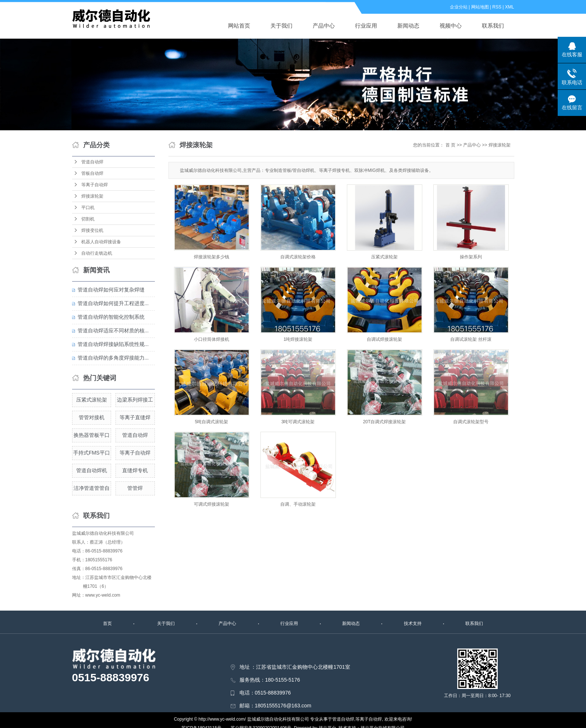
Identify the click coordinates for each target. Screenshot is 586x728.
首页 (107, 623)
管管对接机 (92, 417)
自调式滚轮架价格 (298, 257)
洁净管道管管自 (92, 488)
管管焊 (135, 488)
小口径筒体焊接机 (212, 339)
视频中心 (451, 26)
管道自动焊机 (92, 470)
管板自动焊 (92, 173)
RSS (497, 7)
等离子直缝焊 (135, 417)
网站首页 (239, 26)
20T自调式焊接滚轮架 (385, 422)
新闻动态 (408, 26)
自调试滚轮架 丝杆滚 (471, 339)
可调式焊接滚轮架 (212, 504)
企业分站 (459, 7)
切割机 (88, 219)
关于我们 (281, 26)
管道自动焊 (92, 162)
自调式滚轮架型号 (471, 422)
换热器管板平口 (92, 435)
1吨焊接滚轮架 (298, 339)
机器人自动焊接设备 (101, 242)
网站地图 (480, 7)
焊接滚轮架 (92, 196)
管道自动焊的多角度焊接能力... (113, 358)
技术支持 (413, 623)
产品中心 (324, 26)
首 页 (450, 145)
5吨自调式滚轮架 (212, 422)
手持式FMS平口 (92, 453)
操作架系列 (471, 257)
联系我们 (493, 26)
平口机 (88, 208)
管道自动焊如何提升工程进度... (113, 303)
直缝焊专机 (135, 470)
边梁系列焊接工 (135, 400)
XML (510, 7)
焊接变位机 (92, 230)
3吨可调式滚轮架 (298, 422)
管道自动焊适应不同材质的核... (113, 331)
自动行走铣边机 (97, 253)
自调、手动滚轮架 (298, 504)
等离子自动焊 (95, 185)
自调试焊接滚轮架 (384, 339)
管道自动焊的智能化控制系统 (111, 317)
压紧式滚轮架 (92, 400)
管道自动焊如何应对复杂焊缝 (111, 290)
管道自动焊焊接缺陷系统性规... (113, 344)
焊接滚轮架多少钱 (212, 257)
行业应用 (366, 26)
